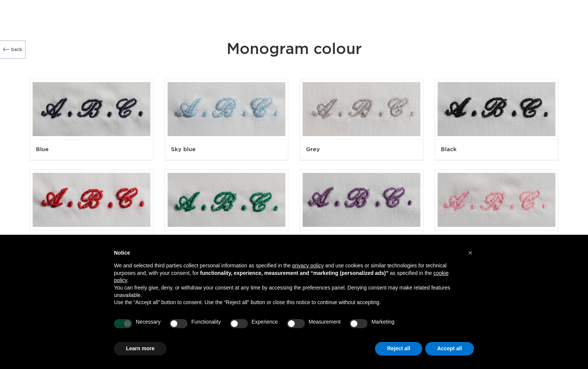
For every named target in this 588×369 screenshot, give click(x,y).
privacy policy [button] (308, 265)
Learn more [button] (140, 348)
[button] (470, 253)
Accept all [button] (450, 348)
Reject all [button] (398, 348)
